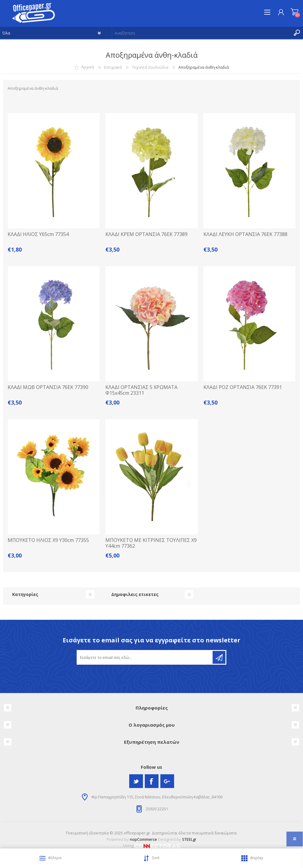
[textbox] (201, 33)
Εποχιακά (113, 67)
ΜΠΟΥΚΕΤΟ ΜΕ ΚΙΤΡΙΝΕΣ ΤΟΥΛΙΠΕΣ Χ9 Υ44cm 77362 (151, 543)
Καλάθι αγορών (295, 12)
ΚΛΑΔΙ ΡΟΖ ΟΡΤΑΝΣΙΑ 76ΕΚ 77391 (243, 387)
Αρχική (88, 67)
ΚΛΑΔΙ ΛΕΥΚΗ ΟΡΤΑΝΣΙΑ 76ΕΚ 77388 (245, 234)
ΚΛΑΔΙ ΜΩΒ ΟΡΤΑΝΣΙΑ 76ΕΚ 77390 (48, 387)
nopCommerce (143, 839)
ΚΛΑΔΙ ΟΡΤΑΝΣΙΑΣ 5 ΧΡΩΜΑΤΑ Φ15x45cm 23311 (141, 390)
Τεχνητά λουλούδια (150, 67)
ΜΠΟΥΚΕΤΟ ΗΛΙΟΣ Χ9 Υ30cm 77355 (48, 540)
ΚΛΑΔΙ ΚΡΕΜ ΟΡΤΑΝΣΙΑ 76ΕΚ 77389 (146, 234)
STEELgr (189, 839)
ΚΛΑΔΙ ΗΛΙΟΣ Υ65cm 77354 (38, 234)
